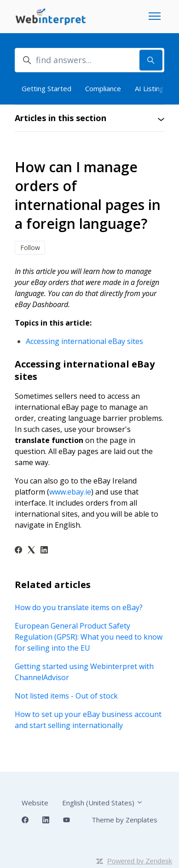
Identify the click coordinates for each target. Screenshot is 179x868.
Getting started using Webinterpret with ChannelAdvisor (84, 672)
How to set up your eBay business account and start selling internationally (88, 720)
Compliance (103, 88)
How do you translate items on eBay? (79, 607)
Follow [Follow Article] (30, 248)
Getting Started (46, 88)
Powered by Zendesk (140, 861)
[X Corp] (31, 551)
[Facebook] (18, 551)
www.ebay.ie (70, 492)
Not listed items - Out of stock (66, 696)
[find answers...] (89, 60)
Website (35, 803)
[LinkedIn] (44, 551)
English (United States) (103, 803)
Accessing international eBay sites (84, 341)
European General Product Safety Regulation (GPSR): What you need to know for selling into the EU (89, 637)
